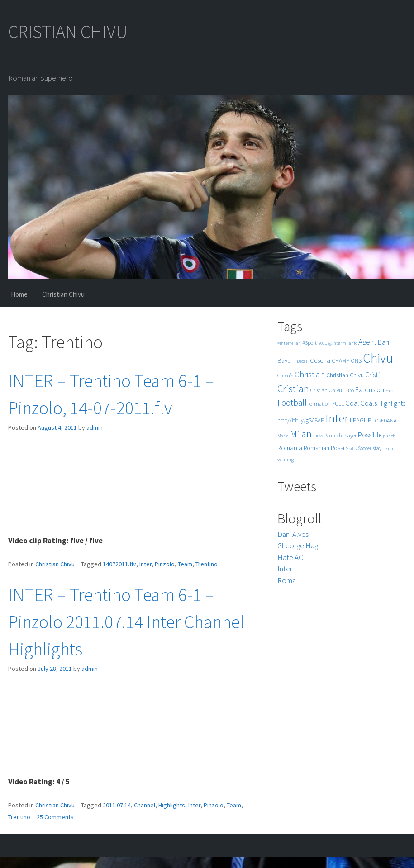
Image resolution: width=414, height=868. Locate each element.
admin (95, 427)
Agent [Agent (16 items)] (367, 342)
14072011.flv (119, 564)
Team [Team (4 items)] (388, 448)
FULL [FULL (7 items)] (338, 404)
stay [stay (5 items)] (377, 448)
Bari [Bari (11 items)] (383, 342)
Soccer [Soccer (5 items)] (365, 448)
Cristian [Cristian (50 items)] (293, 388)
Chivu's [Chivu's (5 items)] (285, 375)
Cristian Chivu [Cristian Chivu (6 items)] (326, 390)
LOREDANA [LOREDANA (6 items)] (385, 420)
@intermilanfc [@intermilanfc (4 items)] (343, 343)
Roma (287, 580)
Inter (145, 564)
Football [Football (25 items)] (292, 403)
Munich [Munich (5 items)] (334, 436)
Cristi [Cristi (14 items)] (372, 375)
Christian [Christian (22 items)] (310, 374)
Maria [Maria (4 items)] (283, 436)
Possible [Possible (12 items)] (370, 435)
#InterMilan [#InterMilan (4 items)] (289, 343)
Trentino (207, 564)
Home (19, 294)
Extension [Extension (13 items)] (370, 389)
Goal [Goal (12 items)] (352, 403)
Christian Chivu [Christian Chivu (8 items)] (345, 375)
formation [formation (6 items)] (319, 404)
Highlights (172, 805)
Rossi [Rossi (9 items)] (338, 448)
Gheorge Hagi (298, 545)
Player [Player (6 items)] (350, 435)
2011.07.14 (117, 805)
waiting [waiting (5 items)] (286, 460)
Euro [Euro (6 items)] (349, 390)
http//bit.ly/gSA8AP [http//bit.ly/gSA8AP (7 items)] (301, 420)
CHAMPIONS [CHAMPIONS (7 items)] (347, 361)
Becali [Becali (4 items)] (303, 361)
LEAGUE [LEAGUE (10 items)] (360, 420)
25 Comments (55, 817)
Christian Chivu (63, 294)
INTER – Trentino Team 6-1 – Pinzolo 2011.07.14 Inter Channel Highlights (126, 622)
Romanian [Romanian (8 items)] (316, 448)
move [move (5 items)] (319, 436)
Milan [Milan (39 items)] (301, 434)
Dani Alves (293, 534)
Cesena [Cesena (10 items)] (320, 360)
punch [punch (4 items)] (389, 436)
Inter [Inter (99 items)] (337, 418)
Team (185, 564)
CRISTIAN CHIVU (68, 32)
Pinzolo (165, 564)
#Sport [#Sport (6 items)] (309, 343)
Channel (145, 805)
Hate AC (290, 557)
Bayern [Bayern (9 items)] (286, 360)
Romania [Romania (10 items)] (290, 448)
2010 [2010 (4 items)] (323, 343)
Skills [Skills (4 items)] (351, 448)
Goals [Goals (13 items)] (369, 403)
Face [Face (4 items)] (390, 391)
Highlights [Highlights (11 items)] (392, 403)
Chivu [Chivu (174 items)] (378, 358)
